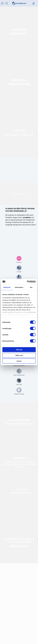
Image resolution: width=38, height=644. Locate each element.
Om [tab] (31, 287)
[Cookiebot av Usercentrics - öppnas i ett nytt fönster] (27, 282)
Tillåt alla (19, 350)
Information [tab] (19, 287)
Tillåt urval (19, 355)
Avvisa (19, 361)
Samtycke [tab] (7, 287)
